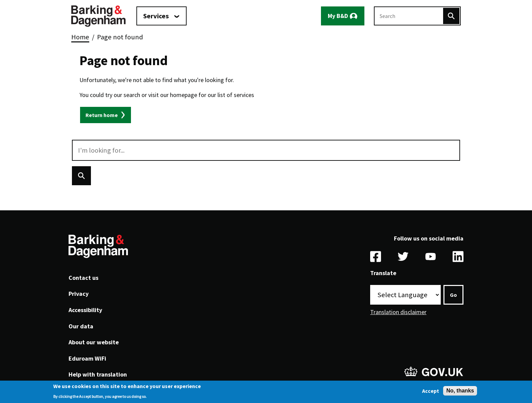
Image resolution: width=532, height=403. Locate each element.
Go (453, 295)
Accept (431, 392)
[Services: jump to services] (161, 16)
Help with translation (98, 374)
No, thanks (460, 392)
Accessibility (85, 310)
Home (80, 37)
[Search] (451, 16)
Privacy (79, 294)
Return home (102, 115)
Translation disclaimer (398, 312)
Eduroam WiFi (87, 358)
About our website (94, 342)
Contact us (83, 278)
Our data (81, 326)
